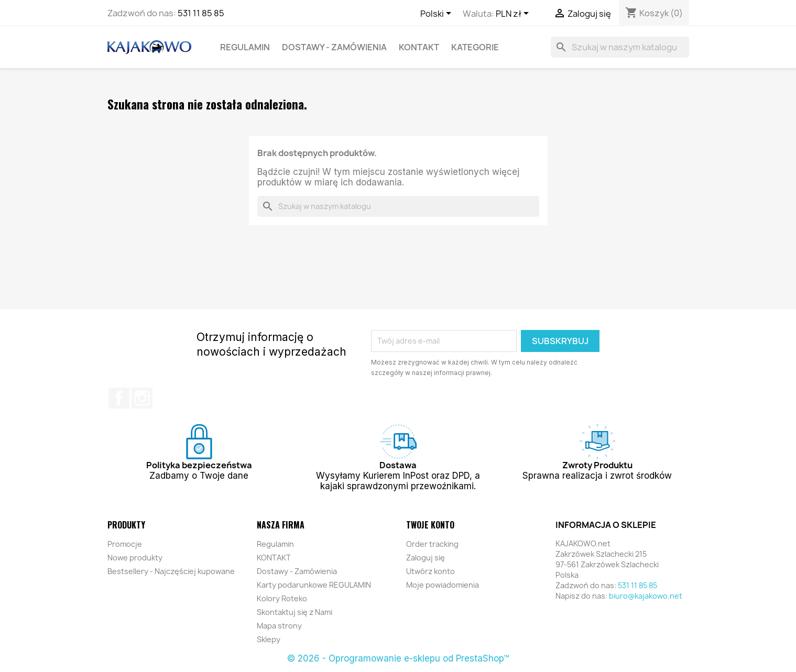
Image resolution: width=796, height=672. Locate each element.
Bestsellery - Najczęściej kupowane (171, 571)
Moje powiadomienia (443, 585)
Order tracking (432, 544)
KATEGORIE (475, 47)
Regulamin (245, 47)
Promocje (125, 544)
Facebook (119, 398)
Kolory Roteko (282, 598)
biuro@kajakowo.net (646, 596)
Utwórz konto (430, 571)
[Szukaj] (620, 47)
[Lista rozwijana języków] (438, 14)
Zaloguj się (426, 558)
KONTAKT (419, 47)
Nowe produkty (135, 558)
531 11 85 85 (201, 13)
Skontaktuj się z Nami (295, 612)
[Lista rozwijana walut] (514, 14)
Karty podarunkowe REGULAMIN (314, 585)
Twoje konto (430, 525)
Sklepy (269, 639)
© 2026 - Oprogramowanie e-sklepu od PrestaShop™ (398, 658)
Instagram (142, 398)
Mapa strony (279, 626)
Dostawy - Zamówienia (334, 47)
